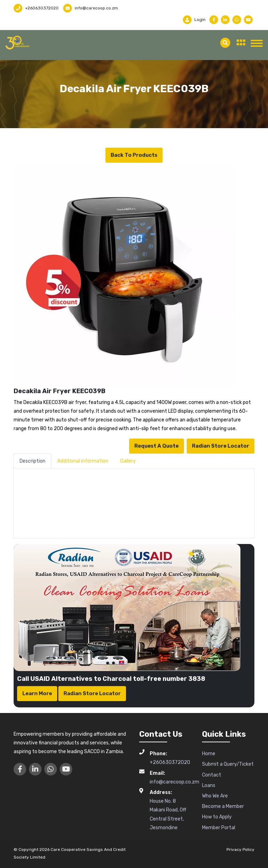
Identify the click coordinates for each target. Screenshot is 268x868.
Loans (209, 785)
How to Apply (217, 817)
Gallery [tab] (128, 461)
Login (194, 20)
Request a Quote (157, 446)
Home (209, 754)
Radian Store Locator (221, 446)
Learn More (37, 693)
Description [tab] (32, 461)
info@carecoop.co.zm (91, 8)
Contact (212, 775)
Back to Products (134, 155)
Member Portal (219, 828)
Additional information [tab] (83, 461)
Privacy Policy (240, 849)
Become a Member (223, 806)
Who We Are (215, 796)
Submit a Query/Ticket (228, 764)
